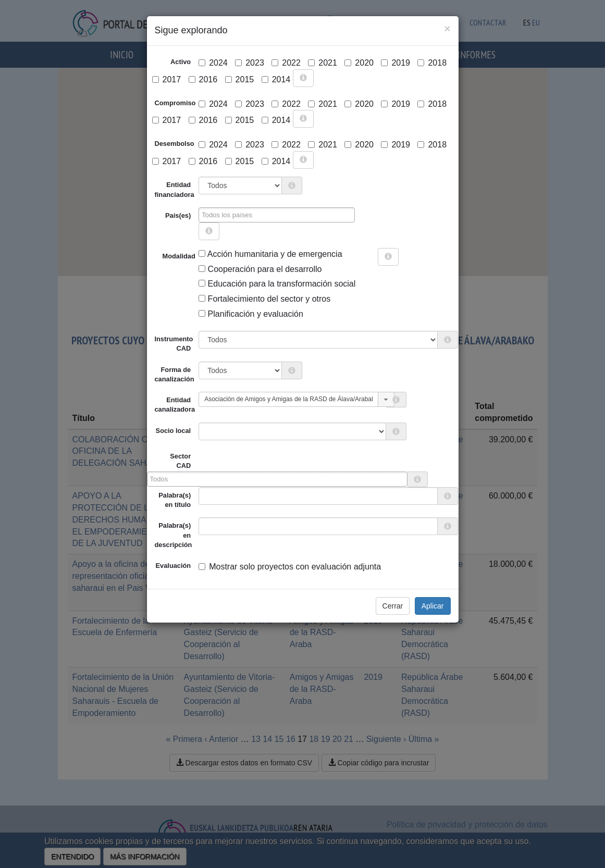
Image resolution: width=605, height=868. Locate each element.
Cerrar (393, 606)
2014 (276, 79)
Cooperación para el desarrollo (260, 269)
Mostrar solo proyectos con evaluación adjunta (290, 567)
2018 (432, 63)
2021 (323, 63)
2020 (359, 63)
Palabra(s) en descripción (174, 535)
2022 (286, 63)
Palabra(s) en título (175, 500)
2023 (250, 63)
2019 (396, 63)
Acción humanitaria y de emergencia (270, 254)
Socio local (174, 431)
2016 (203, 79)
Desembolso (175, 144)
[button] (386, 399)
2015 (240, 79)
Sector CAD (180, 461)
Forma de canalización (175, 374)
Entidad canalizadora (175, 405)
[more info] (303, 78)
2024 (213, 63)
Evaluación (174, 566)
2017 (167, 79)
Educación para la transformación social (277, 284)
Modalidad (166, 256)
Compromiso (175, 103)
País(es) (178, 215)
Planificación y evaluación (251, 314)
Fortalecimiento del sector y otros (264, 299)
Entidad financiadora (175, 189)
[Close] (447, 28)
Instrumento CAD (174, 344)
